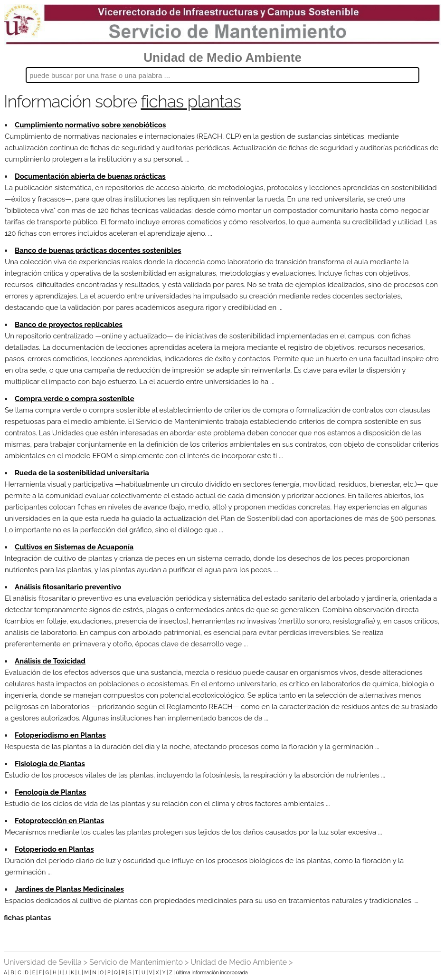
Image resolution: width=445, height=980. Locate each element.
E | (34, 972)
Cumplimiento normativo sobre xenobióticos (90, 125)
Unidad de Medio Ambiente (222, 58)
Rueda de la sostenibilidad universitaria (82, 473)
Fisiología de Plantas (50, 764)
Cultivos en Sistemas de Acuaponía (74, 547)
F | (41, 972)
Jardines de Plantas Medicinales (69, 889)
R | (124, 972)
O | (103, 972)
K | (73, 972)
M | (87, 972)
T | (137, 972)
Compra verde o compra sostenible (75, 399)
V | (151, 972)
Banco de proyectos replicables (69, 325)
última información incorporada (212, 972)
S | (131, 972)
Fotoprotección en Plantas (59, 821)
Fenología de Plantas (50, 792)
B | (14, 972)
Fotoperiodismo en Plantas (60, 735)
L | (80, 972)
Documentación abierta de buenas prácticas (90, 176)
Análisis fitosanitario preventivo (68, 587)
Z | (171, 972)
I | (61, 972)
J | (67, 972)
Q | (116, 972)
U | (144, 972)
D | (27, 972)
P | (109, 972)
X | (158, 972)
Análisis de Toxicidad (50, 661)
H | (55, 972)
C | (20, 972)
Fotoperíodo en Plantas (54, 849)
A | (7, 972)
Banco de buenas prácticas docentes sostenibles (98, 250)
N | (95, 972)
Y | (164, 972)
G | (48, 972)
